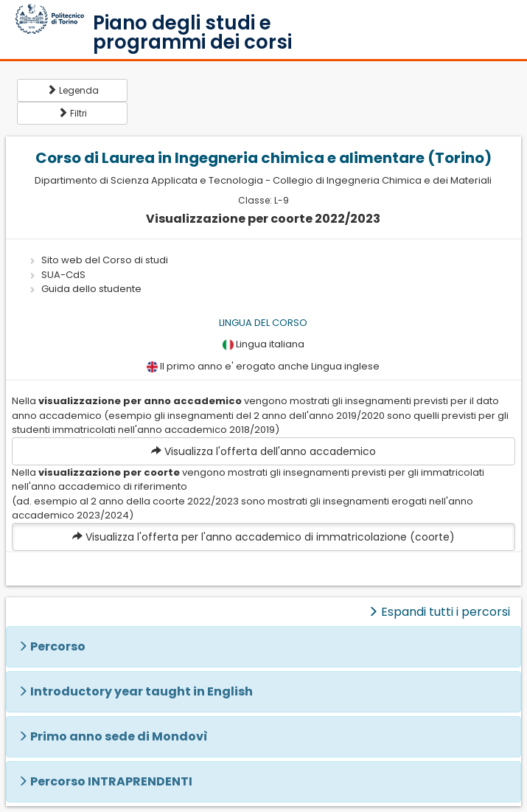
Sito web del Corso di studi (105, 260)
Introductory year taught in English (142, 691)
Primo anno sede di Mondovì (119, 736)
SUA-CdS (63, 275)
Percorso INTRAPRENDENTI (111, 781)
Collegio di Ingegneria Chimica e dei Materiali (382, 180)
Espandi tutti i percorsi (439, 612)
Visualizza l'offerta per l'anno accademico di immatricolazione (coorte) (263, 537)
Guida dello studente (91, 289)
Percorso (58, 646)
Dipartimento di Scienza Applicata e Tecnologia (149, 180)
